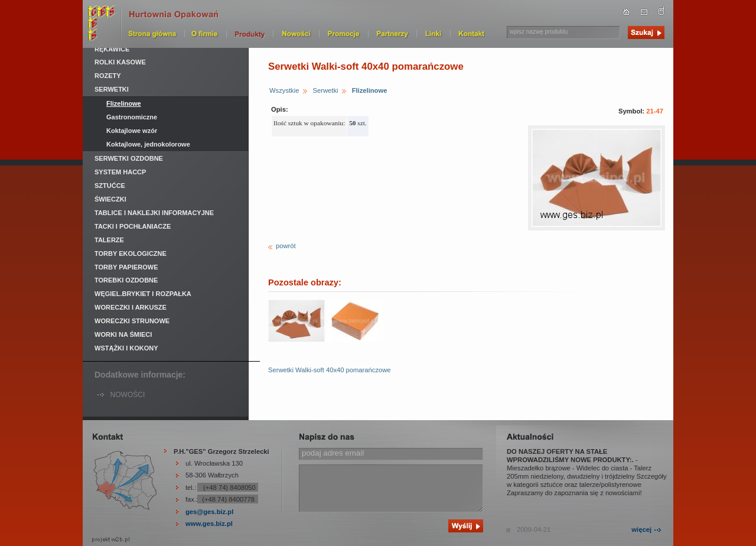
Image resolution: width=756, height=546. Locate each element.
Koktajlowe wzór (132, 131)
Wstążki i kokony (126, 348)
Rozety (108, 76)
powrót (286, 246)
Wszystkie (284, 90)
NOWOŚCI (128, 395)
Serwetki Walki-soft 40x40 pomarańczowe (330, 370)
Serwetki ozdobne (129, 158)
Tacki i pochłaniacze (133, 226)
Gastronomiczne (132, 117)
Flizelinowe (370, 90)
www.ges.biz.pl (209, 524)
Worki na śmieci (123, 334)
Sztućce (110, 186)
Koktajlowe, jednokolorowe (148, 144)
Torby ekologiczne (131, 253)
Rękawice (112, 49)
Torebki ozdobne (126, 280)
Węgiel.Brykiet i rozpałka (143, 294)
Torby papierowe (126, 267)
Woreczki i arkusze (131, 307)
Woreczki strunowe (132, 321)
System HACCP (120, 172)
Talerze (109, 240)
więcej (641, 529)
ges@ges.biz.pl (209, 512)
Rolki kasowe (120, 62)
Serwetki (326, 90)
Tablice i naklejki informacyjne (154, 213)
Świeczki (110, 199)
